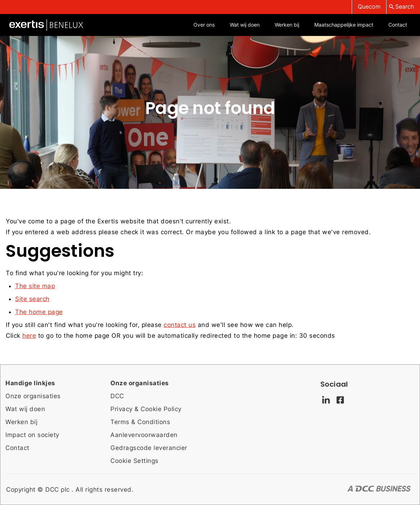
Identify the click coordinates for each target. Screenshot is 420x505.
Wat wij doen (25, 409)
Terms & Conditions (140, 422)
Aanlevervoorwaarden (144, 435)
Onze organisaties (33, 396)
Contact (17, 448)
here (29, 336)
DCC (117, 396)
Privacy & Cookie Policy (146, 409)
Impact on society (32, 435)
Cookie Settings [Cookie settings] (134, 461)
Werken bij (21, 422)
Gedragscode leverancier (149, 448)
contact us (180, 325)
